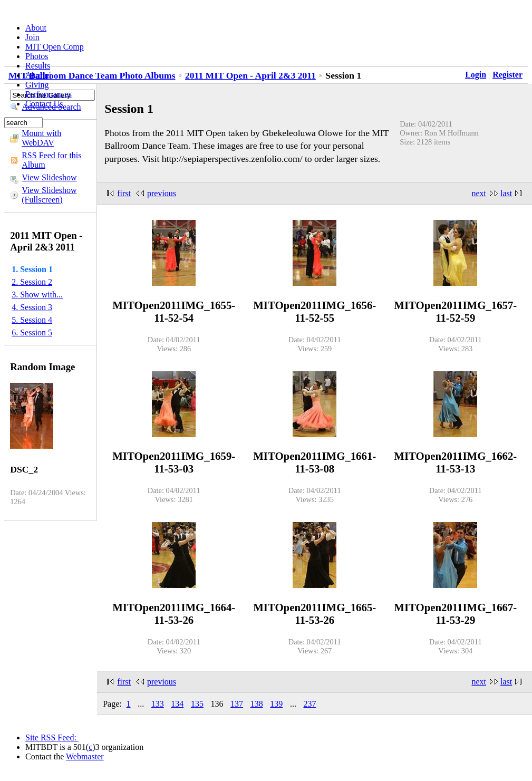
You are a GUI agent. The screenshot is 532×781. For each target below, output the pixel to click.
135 (197, 704)
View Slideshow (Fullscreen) (49, 195)
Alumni (38, 75)
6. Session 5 (32, 332)
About (36, 28)
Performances (49, 94)
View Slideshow (49, 177)
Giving (37, 85)
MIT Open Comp (55, 47)
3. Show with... (37, 295)
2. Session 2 (32, 282)
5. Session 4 (32, 320)
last (506, 193)
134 (177, 704)
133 (158, 704)
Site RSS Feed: (52, 737)
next (479, 193)
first (124, 193)
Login (476, 75)
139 (276, 704)
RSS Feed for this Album (51, 160)
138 (257, 704)
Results (38, 66)
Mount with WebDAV (41, 138)
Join (32, 37)
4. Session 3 (32, 307)
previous (162, 193)
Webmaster (85, 756)
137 (237, 704)
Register (507, 75)
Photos (37, 56)
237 (309, 704)
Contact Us (44, 104)
